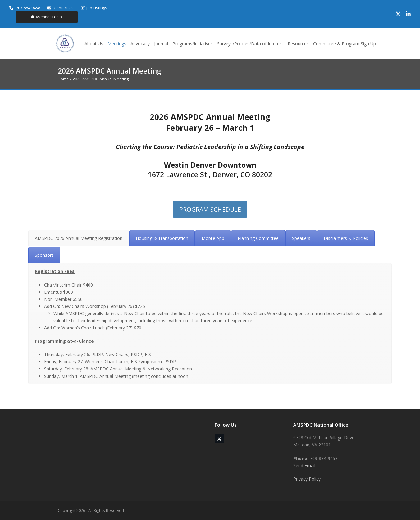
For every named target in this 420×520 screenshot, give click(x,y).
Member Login (46, 17)
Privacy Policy (307, 479)
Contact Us (60, 8)
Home (63, 79)
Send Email (304, 466)
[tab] (79, 238)
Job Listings (94, 8)
